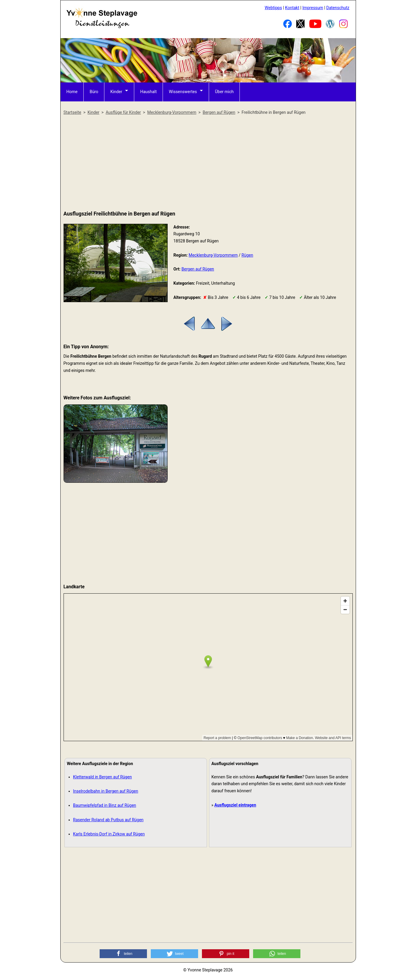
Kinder (116, 92)
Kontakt (292, 8)
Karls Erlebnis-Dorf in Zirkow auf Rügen (109, 834)
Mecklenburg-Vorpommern (213, 255)
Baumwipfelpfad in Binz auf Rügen (105, 805)
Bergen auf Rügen (198, 269)
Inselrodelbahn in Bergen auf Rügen (106, 791)
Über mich (224, 92)
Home (72, 92)
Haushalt (148, 92)
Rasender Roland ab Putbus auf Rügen (108, 820)
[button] (123, 954)
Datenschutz (338, 8)
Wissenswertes (183, 92)
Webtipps (273, 8)
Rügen (247, 255)
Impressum (313, 8)
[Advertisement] (208, 163)
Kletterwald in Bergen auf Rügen (102, 777)
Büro (94, 92)
